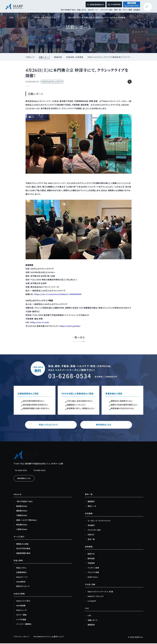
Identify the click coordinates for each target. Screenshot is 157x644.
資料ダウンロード (23, 587)
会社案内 (137, 10)
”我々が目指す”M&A (24, 502)
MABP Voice (93, 578)
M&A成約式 (21, 582)
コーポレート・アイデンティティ (99, 521)
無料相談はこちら (103, 425)
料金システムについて (54, 425)
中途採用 (92, 564)
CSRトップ (30, 57)
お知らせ (91, 535)
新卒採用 (92, 559)
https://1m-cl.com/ (40, 322)
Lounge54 (93, 602)
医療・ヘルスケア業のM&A (26, 521)
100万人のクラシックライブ (47, 17)
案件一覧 (118, 10)
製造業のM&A (22, 507)
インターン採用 (94, 568)
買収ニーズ (92, 507)
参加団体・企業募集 (75, 57)
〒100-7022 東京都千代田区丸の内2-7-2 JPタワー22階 (39, 464)
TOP (12, 17)
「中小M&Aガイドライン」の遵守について (51, 637)
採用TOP (92, 554)
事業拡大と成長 (22, 545)
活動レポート (44, 57)
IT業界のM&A (22, 530)
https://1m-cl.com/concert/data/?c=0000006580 (58, 294)
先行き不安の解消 (23, 549)
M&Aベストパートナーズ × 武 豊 (100, 592)
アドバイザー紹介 (107, 10)
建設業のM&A (22, 511)
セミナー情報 (127, 10)
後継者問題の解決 (23, 554)
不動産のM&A (22, 516)
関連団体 (58, 57)
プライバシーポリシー (23, 637)
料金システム (82, 10)
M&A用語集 (21, 606)
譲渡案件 (91, 502)
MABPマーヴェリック (97, 597)
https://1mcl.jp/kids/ (70, 326)
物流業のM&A (22, 525)
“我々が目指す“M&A (68, 10)
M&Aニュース (21, 611)
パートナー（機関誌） (24, 625)
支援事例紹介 (22, 573)
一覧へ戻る (78, 338)
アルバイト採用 (94, 573)
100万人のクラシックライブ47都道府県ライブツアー (110, 57)
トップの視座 (21, 620)
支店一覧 (91, 540)
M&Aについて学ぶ (23, 602)
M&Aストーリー (93, 10)
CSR (24, 17)
